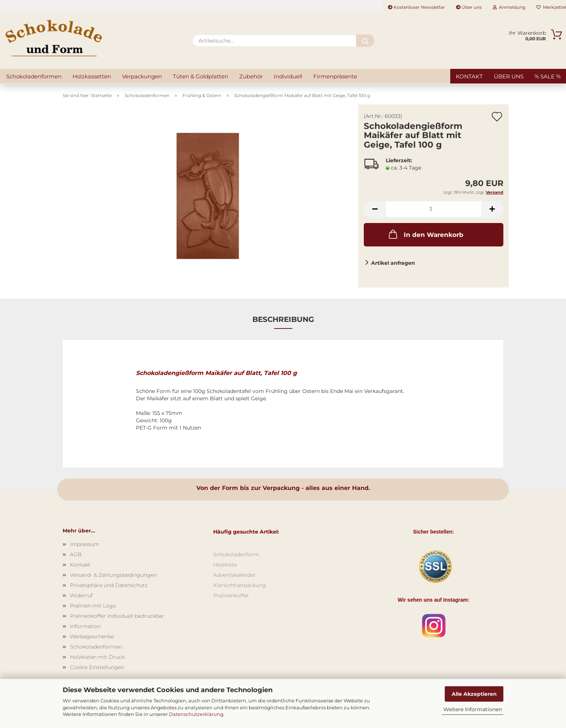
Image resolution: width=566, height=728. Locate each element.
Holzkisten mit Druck (97, 657)
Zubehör (251, 76)
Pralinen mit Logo (93, 606)
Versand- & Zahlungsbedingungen (113, 575)
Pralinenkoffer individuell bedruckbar (117, 616)
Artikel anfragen (393, 263)
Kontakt (469, 76)
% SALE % (547, 76)
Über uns (469, 7)
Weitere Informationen (473, 709)
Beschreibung (283, 319)
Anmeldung (509, 7)
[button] (375, 209)
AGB (76, 554)
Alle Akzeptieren (474, 694)
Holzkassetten (92, 76)
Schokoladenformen (34, 76)
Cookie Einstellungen (97, 667)
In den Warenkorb (425, 234)
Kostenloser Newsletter (417, 7)
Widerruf (81, 595)
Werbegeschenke (92, 636)
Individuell (288, 76)
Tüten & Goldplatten (201, 76)
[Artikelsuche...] (365, 41)
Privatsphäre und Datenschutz (109, 585)
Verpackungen (142, 76)
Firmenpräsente (335, 76)
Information (85, 626)
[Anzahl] (434, 209)
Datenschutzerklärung (196, 714)
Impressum (85, 544)
